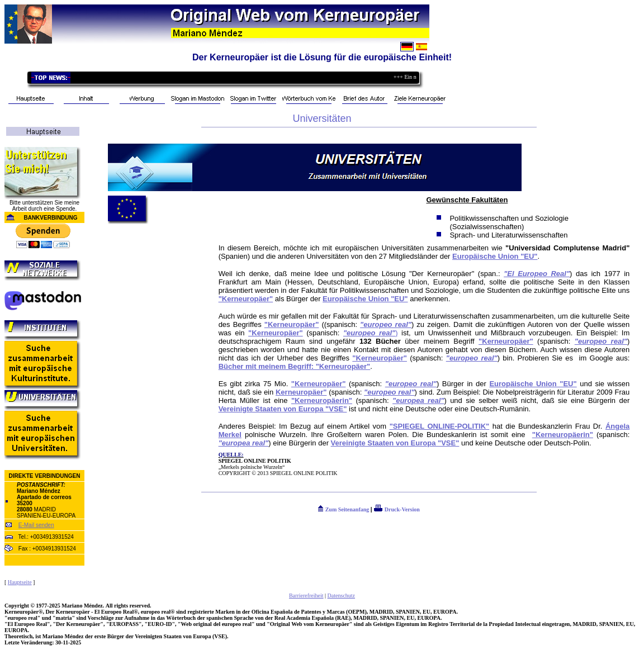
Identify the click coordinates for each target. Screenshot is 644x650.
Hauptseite (20, 582)
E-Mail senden (36, 525)
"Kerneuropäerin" (322, 400)
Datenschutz (341, 596)
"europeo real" (386, 324)
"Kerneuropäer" (246, 299)
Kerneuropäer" (301, 392)
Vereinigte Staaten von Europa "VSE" (283, 409)
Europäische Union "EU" (495, 256)
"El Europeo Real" (537, 274)
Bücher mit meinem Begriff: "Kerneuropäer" (295, 366)
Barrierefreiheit (306, 596)
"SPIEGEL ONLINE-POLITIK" (440, 426)
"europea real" (418, 400)
